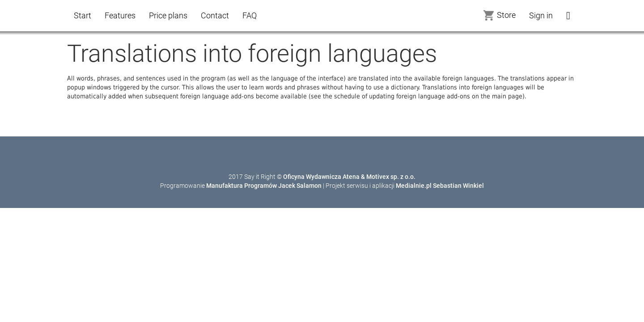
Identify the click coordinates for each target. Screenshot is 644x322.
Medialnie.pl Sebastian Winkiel (440, 186)
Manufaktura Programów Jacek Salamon (264, 186)
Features (120, 15)
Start (83, 15)
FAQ (250, 15)
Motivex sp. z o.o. (391, 177)
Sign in (541, 15)
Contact (215, 15)
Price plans (168, 15)
